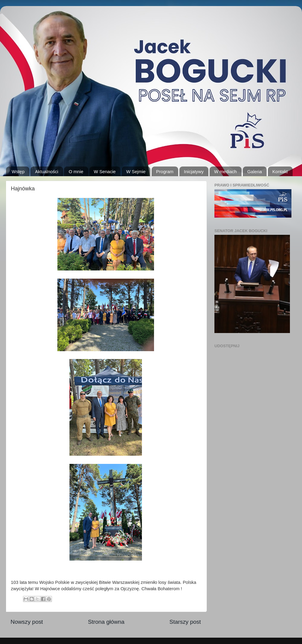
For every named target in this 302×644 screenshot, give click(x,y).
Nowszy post (27, 622)
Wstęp (18, 172)
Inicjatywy (194, 172)
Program (165, 172)
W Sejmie (136, 172)
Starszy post (185, 622)
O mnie (76, 172)
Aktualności (47, 172)
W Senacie (105, 172)
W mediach (225, 172)
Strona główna (106, 622)
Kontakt (280, 172)
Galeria (255, 172)
